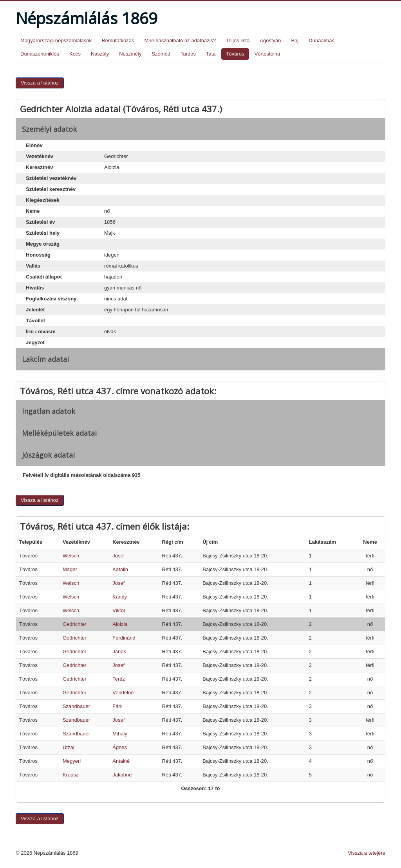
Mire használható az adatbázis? (180, 40)
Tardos (188, 54)
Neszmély (130, 54)
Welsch (71, 556)
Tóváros (235, 54)
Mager (70, 569)
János (119, 651)
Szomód (161, 54)
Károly (120, 597)
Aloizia (120, 624)
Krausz (70, 775)
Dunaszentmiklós (40, 54)
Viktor (119, 610)
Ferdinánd (124, 638)
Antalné (121, 761)
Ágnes (120, 747)
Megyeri (72, 761)
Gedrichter (75, 624)
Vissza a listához (40, 83)
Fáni (117, 706)
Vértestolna (267, 54)
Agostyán (270, 40)
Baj (295, 40)
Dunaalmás (322, 40)
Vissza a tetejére (367, 853)
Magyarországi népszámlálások (56, 40)
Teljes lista (238, 40)
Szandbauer (76, 706)
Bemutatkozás (118, 40)
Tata (211, 54)
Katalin (120, 569)
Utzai (69, 747)
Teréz (119, 679)
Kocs (75, 54)
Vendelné (123, 693)
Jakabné (122, 775)
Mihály (120, 734)
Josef (118, 556)
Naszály (100, 54)
